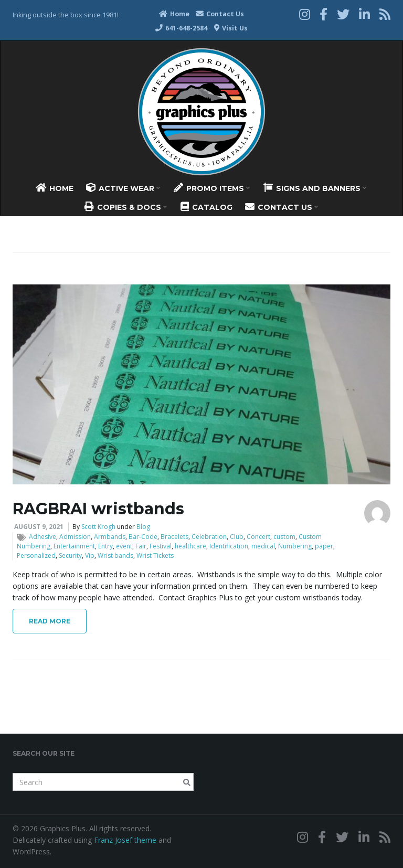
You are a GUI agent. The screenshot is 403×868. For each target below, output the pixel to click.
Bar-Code (143, 537)
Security (70, 555)
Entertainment (74, 546)
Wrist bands (115, 555)
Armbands (110, 537)
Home (174, 14)
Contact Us (220, 14)
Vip (90, 555)
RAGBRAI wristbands (98, 509)
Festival (161, 546)
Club (237, 537)
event (124, 546)
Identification (229, 546)
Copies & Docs (126, 207)
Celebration (209, 537)
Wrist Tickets (155, 555)
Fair (141, 546)
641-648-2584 (181, 28)
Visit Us (231, 28)
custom (284, 537)
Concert (258, 537)
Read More (50, 621)
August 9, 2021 (39, 527)
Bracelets (174, 537)
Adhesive (43, 537)
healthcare (190, 546)
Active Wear (123, 188)
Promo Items (212, 188)
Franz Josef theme (125, 840)
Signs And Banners (315, 188)
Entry (105, 546)
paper (324, 546)
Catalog (206, 207)
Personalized (36, 555)
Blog (143, 527)
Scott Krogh (98, 527)
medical (263, 546)
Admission (75, 537)
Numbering (295, 546)
